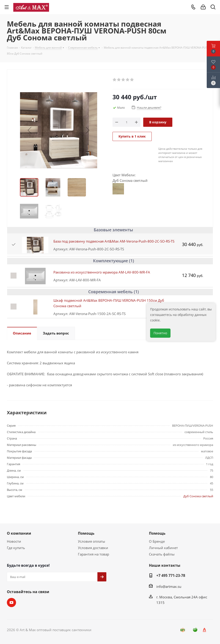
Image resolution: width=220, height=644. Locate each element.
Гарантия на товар (93, 554)
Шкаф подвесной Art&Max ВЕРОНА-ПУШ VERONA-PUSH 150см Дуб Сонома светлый (109, 303)
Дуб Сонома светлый (198, 496)
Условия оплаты (92, 541)
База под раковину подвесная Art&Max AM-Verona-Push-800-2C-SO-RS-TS (114, 241)
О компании (19, 533)
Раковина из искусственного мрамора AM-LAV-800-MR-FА (102, 272)
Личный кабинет (163, 548)
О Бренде (157, 541)
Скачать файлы (162, 554)
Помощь (86, 533)
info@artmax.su (169, 586)
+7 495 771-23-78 (171, 575)
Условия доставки (93, 548)
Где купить (16, 548)
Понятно (160, 333)
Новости (14, 541)
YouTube (11, 603)
